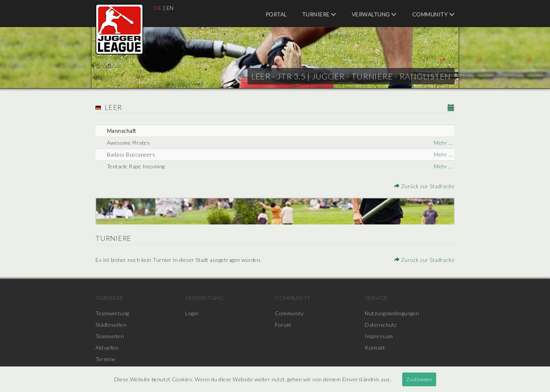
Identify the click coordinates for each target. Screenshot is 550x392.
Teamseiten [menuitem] (110, 336)
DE (158, 8)
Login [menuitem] (192, 313)
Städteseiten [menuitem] (111, 325)
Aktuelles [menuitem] (107, 348)
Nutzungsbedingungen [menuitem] (392, 313)
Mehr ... (443, 143)
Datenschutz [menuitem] (381, 325)
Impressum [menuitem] (379, 336)
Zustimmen (419, 379)
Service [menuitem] (376, 298)
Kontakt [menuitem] (375, 348)
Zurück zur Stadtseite (425, 186)
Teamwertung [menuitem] (112, 313)
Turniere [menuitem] (319, 14)
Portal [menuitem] (276, 14)
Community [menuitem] (434, 14)
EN (170, 8)
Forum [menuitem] (283, 325)
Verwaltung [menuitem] (374, 14)
